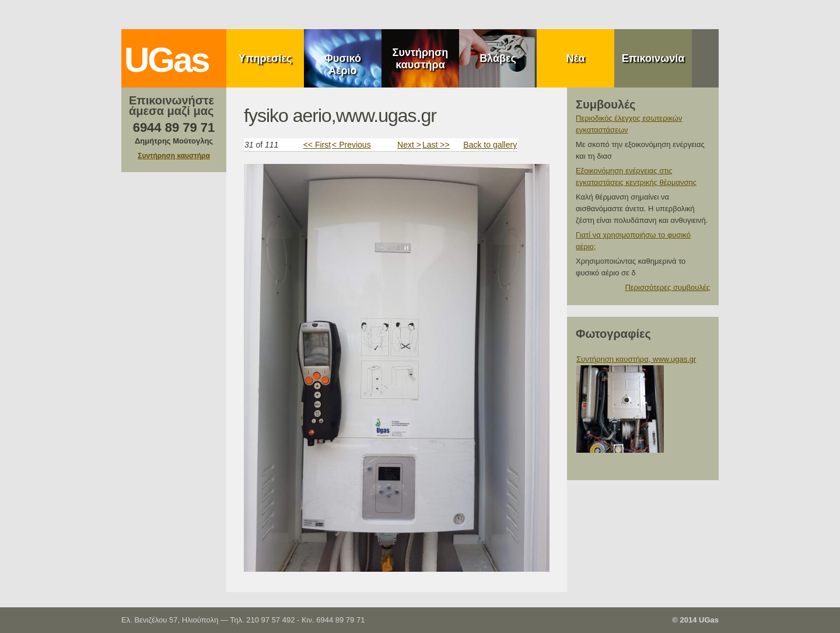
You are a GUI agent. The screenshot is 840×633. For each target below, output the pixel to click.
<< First (317, 145)
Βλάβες (498, 58)
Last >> (436, 145)
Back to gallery (490, 145)
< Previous (351, 145)
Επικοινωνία (653, 58)
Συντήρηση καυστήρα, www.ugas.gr (636, 359)
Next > (409, 145)
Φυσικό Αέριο (343, 64)
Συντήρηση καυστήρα (421, 59)
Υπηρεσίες (265, 58)
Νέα (575, 58)
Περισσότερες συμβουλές (667, 287)
